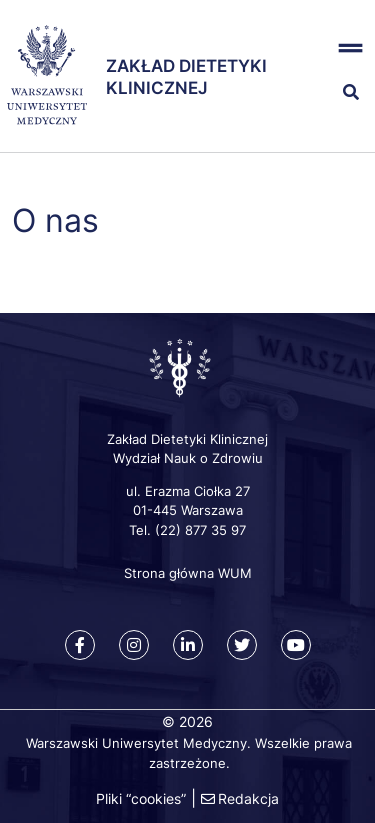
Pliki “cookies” (141, 798)
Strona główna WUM (188, 573)
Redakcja (248, 798)
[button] (344, 48)
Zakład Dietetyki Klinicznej (186, 76)
